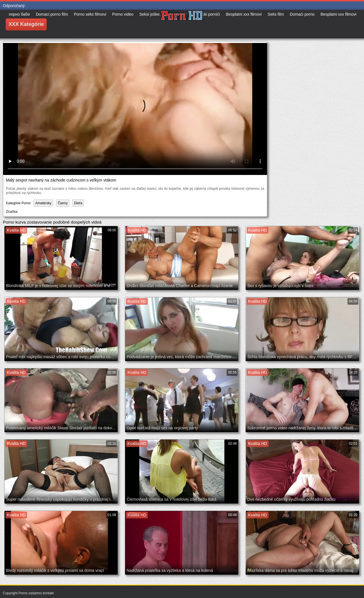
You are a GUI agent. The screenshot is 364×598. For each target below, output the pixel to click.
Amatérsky (43, 203)
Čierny (63, 203)
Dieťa (78, 203)
